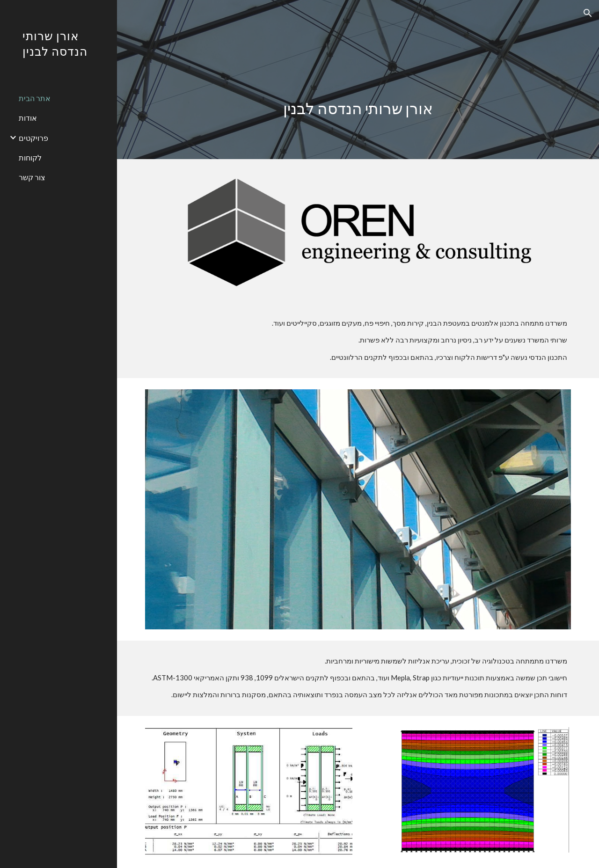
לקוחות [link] (30, 157)
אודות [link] (28, 118)
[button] (588, 13)
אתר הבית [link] (35, 98)
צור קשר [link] (32, 177)
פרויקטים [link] (33, 138)
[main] (358, 80)
